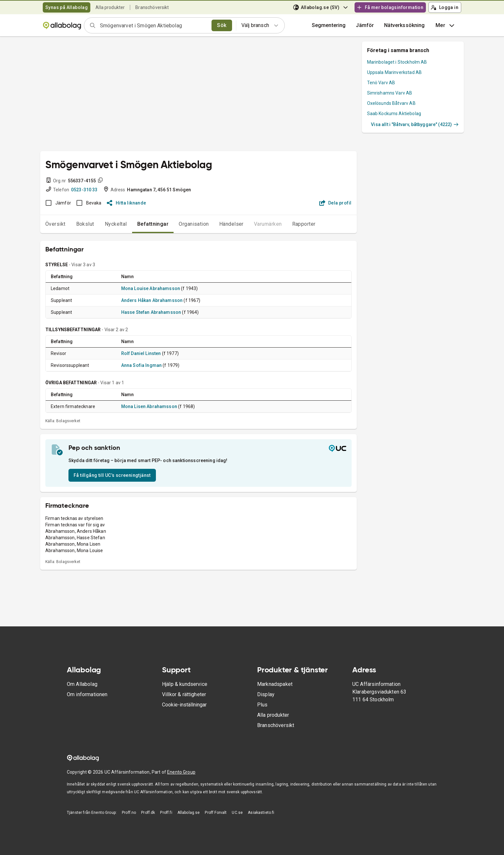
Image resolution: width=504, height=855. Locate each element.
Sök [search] (222, 25)
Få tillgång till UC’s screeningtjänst (112, 475)
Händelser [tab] (231, 224)
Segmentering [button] (329, 25)
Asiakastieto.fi (261, 813)
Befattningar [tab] (153, 224)
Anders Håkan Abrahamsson (152, 300)
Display (266, 694)
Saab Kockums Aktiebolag (394, 114)
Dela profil (335, 203)
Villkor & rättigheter (184, 694)
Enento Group (181, 772)
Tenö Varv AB (381, 83)
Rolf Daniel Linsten (141, 353)
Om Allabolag (82, 684)
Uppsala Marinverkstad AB (395, 72)
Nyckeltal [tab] (116, 224)
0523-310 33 (84, 190)
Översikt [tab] (55, 224)
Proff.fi (166, 813)
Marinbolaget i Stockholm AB (397, 62)
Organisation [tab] (194, 224)
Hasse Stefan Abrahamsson (151, 312)
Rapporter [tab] (304, 224)
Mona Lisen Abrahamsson (149, 406)
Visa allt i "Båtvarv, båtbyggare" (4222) (415, 124)
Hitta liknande (126, 203)
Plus (262, 705)
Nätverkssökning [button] (404, 25)
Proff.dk (148, 813)
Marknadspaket (275, 684)
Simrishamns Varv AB (390, 93)
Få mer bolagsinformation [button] (390, 7)
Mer (446, 25)
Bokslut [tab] (85, 224)
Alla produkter (110, 7)
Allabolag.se (189, 813)
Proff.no (129, 813)
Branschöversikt (152, 7)
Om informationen (87, 694)
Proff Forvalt (216, 813)
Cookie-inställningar (184, 705)
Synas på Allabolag (67, 7)
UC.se (237, 813)
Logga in (445, 7)
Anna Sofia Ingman (142, 365)
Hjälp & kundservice (185, 684)
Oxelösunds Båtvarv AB (391, 103)
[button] (365, 25)
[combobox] (154, 25)
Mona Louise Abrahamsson (151, 288)
